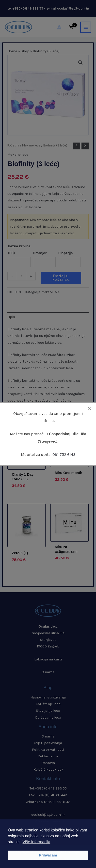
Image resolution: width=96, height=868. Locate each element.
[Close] (90, 409)
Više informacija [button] (37, 842)
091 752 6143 (64, 454)
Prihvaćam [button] (48, 855)
